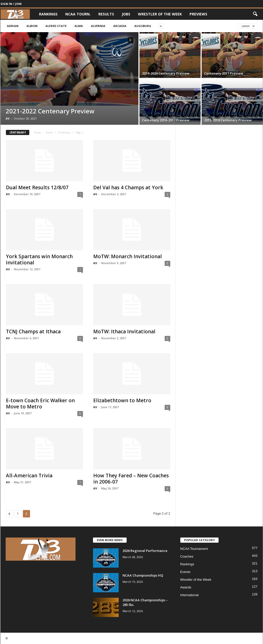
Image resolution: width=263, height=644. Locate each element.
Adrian (13, 26)
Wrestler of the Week (160, 14)
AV (8, 118)
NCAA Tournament (194, 549)
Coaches (187, 556)
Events (185, 572)
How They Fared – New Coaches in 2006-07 (131, 479)
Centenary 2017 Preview (224, 73)
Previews (198, 14)
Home (37, 132)
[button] (255, 14)
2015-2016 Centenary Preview (228, 120)
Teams (49, 132)
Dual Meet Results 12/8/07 (37, 187)
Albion (32, 26)
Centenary (64, 132)
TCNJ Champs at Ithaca (33, 332)
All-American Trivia (29, 476)
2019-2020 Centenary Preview (166, 73)
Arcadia (120, 26)
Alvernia (98, 26)
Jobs (126, 14)
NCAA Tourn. (78, 14)
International (190, 595)
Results (106, 14)
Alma (79, 26)
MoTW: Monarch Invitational (128, 256)
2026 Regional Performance (145, 551)
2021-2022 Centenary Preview (50, 111)
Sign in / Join (11, 4)
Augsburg (143, 26)
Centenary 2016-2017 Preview (166, 120)
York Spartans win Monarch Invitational (39, 260)
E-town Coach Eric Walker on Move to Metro (40, 404)
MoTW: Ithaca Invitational (124, 332)
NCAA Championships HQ (143, 575)
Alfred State (56, 26)
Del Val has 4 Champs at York (128, 187)
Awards (186, 587)
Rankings (48, 14)
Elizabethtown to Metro (122, 400)
